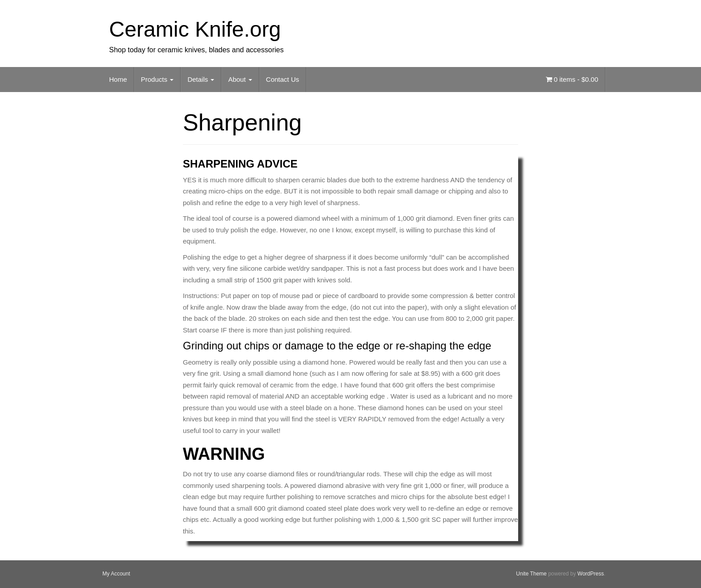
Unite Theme (531, 574)
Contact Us (283, 79)
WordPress (591, 574)
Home (118, 79)
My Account (116, 574)
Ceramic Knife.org (195, 29)
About (240, 79)
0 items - (572, 79)
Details (201, 79)
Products (157, 79)
